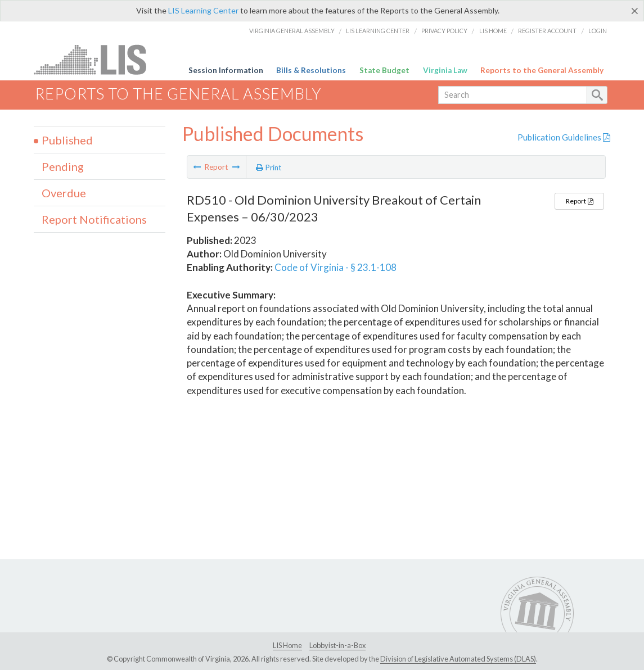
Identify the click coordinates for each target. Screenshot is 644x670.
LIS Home (493, 31)
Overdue (64, 193)
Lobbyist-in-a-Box (337, 645)
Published (67, 140)
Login (598, 31)
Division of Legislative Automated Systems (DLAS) (458, 659)
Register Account (547, 31)
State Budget (384, 70)
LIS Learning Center (203, 10)
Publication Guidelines (564, 137)
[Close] (635, 11)
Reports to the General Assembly (542, 70)
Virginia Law (445, 70)
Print (269, 168)
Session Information (226, 70)
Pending (63, 166)
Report (579, 201)
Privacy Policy (444, 31)
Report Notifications (94, 219)
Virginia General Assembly (292, 31)
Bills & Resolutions (311, 70)
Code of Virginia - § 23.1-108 (335, 267)
